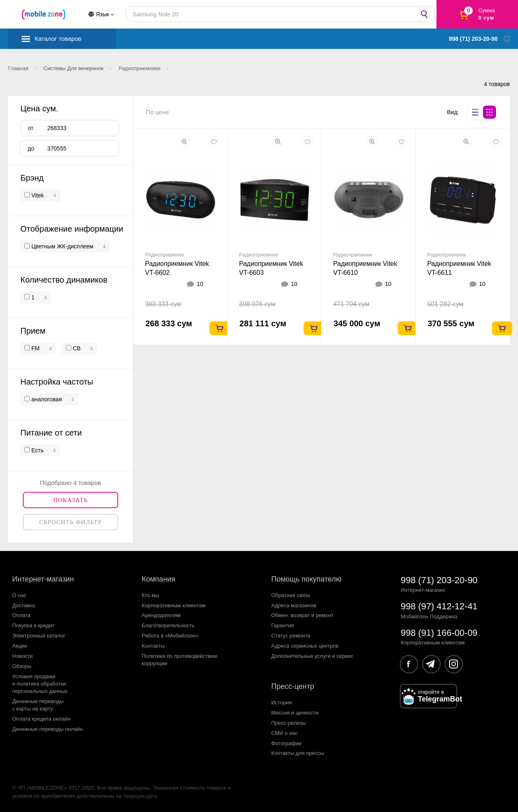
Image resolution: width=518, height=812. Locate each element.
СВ (76, 348)
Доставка (24, 605)
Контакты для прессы (298, 753)
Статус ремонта (291, 636)
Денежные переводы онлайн (47, 729)
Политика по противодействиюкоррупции (180, 660)
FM (35, 348)
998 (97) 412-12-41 (439, 606)
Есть (37, 450)
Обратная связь (291, 595)
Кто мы (151, 595)
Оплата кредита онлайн (41, 719)
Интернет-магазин (43, 579)
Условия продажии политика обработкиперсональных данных (40, 684)
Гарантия (283, 625)
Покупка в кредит (33, 625)
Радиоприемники (140, 68)
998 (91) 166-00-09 (439, 633)
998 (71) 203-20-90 (439, 580)
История (282, 702)
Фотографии (287, 743)
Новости (22, 656)
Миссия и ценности (295, 713)
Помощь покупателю (306, 579)
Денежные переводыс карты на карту (38, 705)
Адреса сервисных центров (305, 646)
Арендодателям (161, 615)
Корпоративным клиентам (174, 605)
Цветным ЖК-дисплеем (62, 246)
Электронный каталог (39, 636)
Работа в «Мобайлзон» (170, 636)
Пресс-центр (293, 686)
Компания (159, 579)
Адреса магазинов (294, 605)
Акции (20, 646)
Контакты (153, 646)
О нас (19, 595)
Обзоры (22, 666)
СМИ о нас (285, 733)
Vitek (38, 195)
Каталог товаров (58, 39)
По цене (158, 112)
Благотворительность (168, 625)
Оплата (21, 615)
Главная (19, 68)
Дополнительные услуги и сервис (313, 656)
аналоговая (46, 399)
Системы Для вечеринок (74, 68)
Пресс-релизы (289, 723)
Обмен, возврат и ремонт (303, 615)
